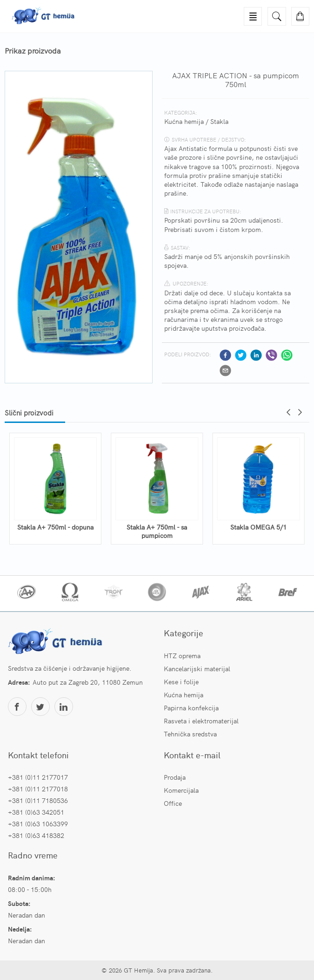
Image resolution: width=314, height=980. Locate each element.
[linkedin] (256, 355)
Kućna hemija (184, 121)
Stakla (219, 121)
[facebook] (225, 355)
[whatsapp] (287, 355)
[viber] (271, 355)
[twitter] (241, 355)
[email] (225, 371)
